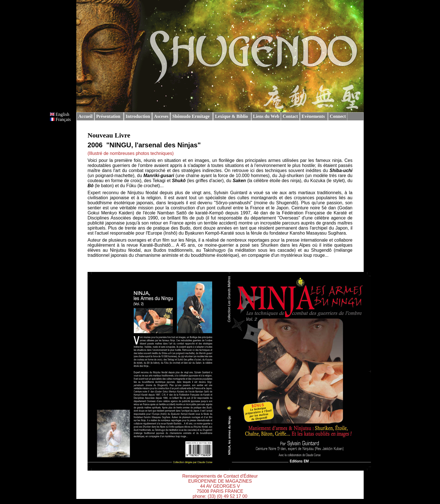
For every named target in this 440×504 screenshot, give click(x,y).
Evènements (313, 116)
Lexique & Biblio (231, 116)
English (60, 114)
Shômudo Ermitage (191, 116)
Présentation (108, 116)
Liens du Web (266, 116)
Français (60, 119)
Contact (290, 116)
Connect (338, 116)
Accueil (85, 116)
